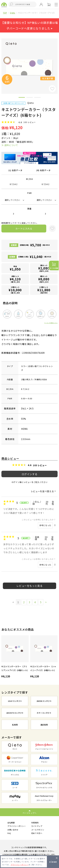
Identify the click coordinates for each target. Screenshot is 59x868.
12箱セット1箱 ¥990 (44, 290)
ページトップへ (29, 813)
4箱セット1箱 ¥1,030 (15, 279)
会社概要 (11, 823)
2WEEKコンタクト (44, 701)
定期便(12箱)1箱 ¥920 (35, 257)
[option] (15, 657)
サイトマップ (37, 826)
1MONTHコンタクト (15, 713)
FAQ (9, 833)
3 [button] (37, 98)
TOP (5, 13)
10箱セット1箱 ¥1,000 (15, 290)
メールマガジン (38, 830)
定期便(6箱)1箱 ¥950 (35, 245)
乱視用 (15, 725)
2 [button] (30, 98)
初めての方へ (37, 833)
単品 (15, 268)
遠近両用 (44, 725)
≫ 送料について (10, 145)
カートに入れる (24, 229)
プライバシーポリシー (17, 826)
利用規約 (35, 823)
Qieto (13, 13)
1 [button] (22, 98)
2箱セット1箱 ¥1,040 (44, 268)
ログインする (30, 474)
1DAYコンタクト (15, 701)
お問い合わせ (13, 830)
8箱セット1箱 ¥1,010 (44, 279)
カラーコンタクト (44, 713)
